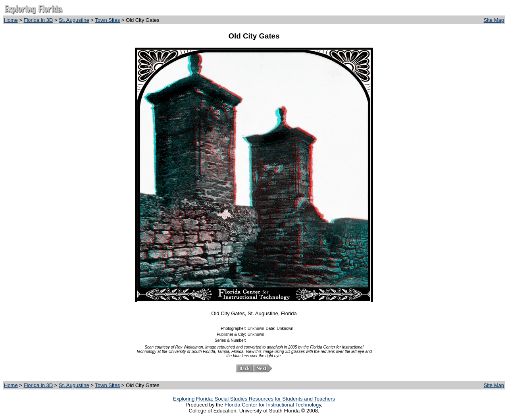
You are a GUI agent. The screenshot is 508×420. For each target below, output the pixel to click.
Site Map (494, 20)
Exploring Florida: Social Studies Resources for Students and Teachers (254, 399)
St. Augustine (74, 20)
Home (11, 20)
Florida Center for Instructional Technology (273, 405)
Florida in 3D (38, 20)
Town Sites (107, 20)
